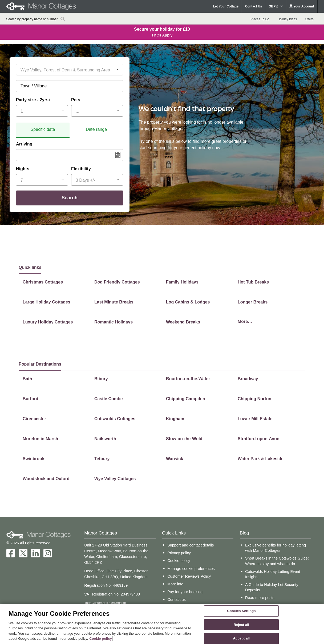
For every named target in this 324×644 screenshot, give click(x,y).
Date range (96, 129)
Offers (309, 19)
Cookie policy (179, 561)
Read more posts (260, 598)
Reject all (241, 625)
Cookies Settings (241, 611)
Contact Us (254, 6)
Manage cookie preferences (191, 569)
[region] (162, 624)
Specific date (43, 129)
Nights (23, 169)
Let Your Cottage (226, 6)
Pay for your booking (185, 592)
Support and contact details (191, 545)
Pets (76, 100)
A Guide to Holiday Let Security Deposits (272, 587)
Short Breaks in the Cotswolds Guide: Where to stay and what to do (277, 561)
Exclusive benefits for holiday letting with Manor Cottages (276, 548)
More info (175, 584)
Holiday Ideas (287, 19)
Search (70, 198)
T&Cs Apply (162, 35)
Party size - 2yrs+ (33, 100)
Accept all (242, 638)
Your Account (302, 6)
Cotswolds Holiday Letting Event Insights (273, 574)
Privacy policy (179, 553)
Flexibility (81, 169)
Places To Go (260, 19)
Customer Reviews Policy (189, 576)
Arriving (24, 144)
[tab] (43, 130)
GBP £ (276, 6)
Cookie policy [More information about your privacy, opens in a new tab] (101, 639)
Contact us (177, 600)
